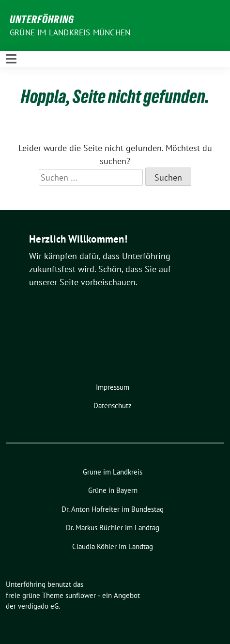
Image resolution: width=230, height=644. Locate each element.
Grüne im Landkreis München (70, 32)
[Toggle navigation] (11, 59)
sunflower (81, 595)
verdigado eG (38, 606)
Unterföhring (42, 19)
